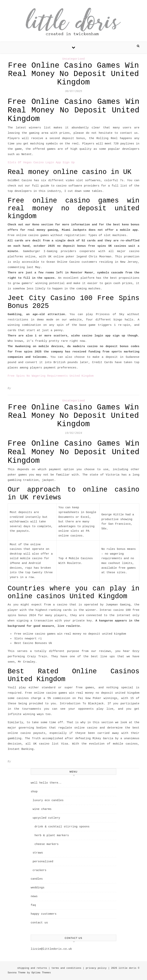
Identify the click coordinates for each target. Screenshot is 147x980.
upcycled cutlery (46, 818)
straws (38, 853)
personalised (43, 862)
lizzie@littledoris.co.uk (51, 949)
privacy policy (96, 968)
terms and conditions (66, 968)
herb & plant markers (52, 835)
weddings (38, 888)
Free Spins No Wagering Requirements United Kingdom (51, 376)
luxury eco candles (48, 800)
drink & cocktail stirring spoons (62, 827)
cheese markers (47, 844)
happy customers (44, 914)
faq (33, 905)
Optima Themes (41, 973)
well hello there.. (46, 783)
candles (37, 879)
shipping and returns (32, 968)
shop (34, 792)
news (34, 896)
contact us (39, 923)
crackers (40, 870)
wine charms (42, 809)
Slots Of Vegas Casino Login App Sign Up (41, 163)
